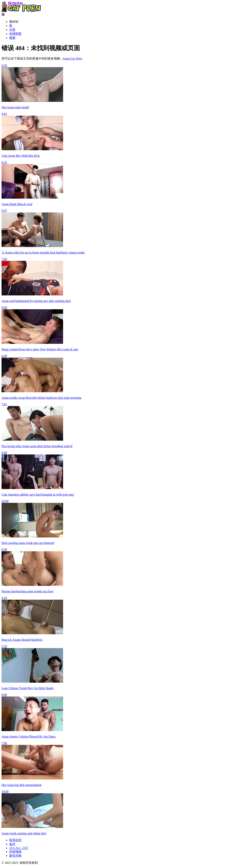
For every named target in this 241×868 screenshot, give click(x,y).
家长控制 (15, 856)
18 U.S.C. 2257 (19, 848)
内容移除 (15, 852)
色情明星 (15, 34)
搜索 (12, 38)
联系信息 (15, 840)
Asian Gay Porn (72, 58)
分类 (12, 30)
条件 (12, 844)
